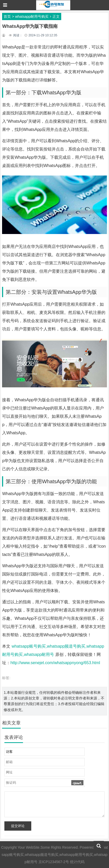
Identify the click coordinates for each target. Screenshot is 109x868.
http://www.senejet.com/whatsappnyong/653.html (55, 663)
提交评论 (18, 826)
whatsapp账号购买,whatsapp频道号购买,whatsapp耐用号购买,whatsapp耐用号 (55, 855)
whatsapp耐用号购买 (32, 16)
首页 (7, 16)
